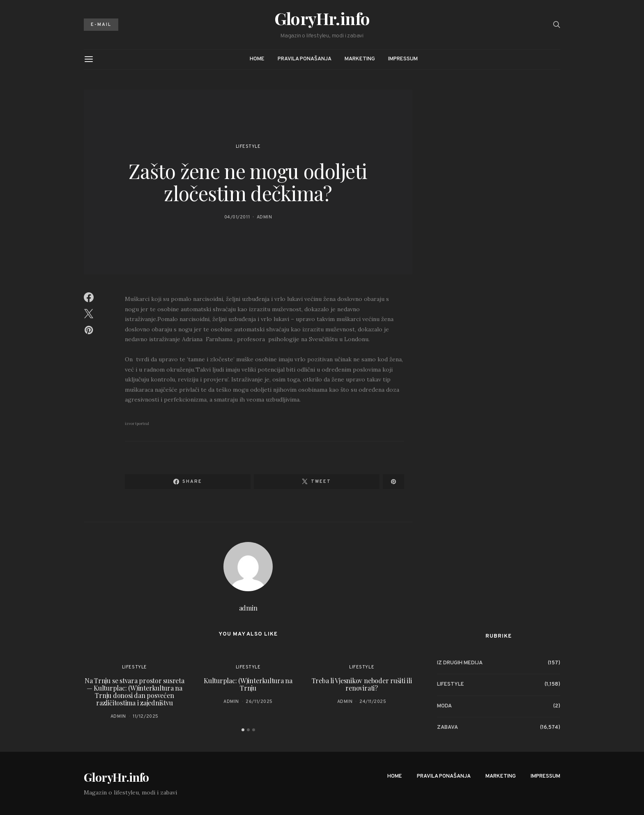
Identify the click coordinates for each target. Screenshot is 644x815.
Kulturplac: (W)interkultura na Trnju (248, 684)
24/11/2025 (373, 702)
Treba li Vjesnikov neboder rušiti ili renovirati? (362, 684)
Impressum (403, 59)
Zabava (447, 728)
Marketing (360, 59)
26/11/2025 (259, 702)
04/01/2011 (237, 217)
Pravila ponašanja (305, 59)
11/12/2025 (146, 716)
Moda (444, 706)
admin (264, 217)
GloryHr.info (322, 18)
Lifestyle (248, 147)
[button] (243, 730)
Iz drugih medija (460, 663)
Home (257, 59)
